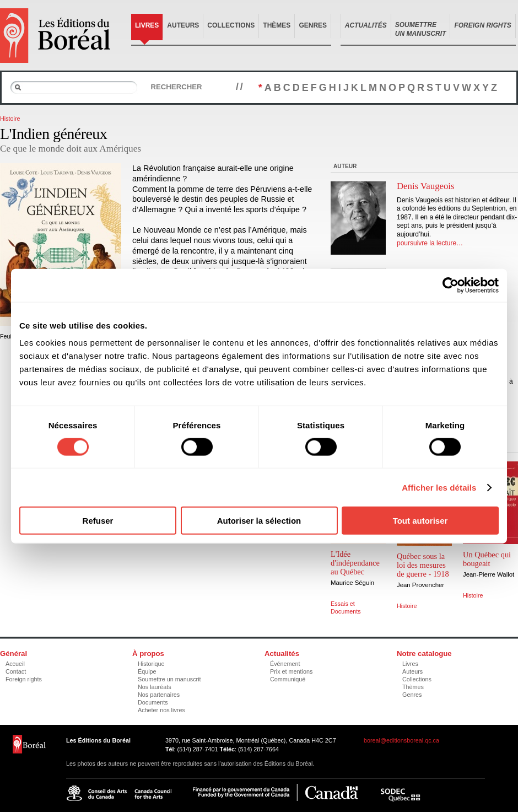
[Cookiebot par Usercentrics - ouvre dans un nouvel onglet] (450, 285)
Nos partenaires (159, 695)
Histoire (10, 119)
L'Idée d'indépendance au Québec (355, 563)
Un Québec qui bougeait (487, 559)
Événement (285, 664)
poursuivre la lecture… (430, 243)
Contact (16, 671)
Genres (313, 25)
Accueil (15, 664)
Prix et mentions (291, 671)
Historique (151, 664)
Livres (147, 25)
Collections (231, 25)
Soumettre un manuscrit (169, 679)
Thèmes (277, 25)
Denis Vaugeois (426, 186)
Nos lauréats (155, 687)
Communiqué (288, 679)
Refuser (98, 521)
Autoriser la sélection (259, 521)
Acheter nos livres (161, 710)
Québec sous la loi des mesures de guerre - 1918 (423, 565)
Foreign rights (24, 679)
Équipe (147, 671)
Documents (153, 702)
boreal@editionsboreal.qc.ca (401, 740)
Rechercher (176, 87)
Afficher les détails (439, 487)
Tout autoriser (420, 521)
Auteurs (183, 25)
